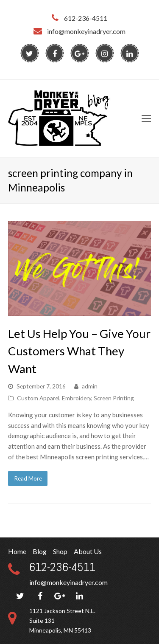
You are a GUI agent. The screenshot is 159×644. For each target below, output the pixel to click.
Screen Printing (114, 398)
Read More (28, 478)
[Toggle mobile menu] (146, 118)
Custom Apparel (38, 398)
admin (90, 386)
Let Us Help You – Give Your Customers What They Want (79, 351)
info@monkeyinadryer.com (68, 582)
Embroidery (77, 398)
